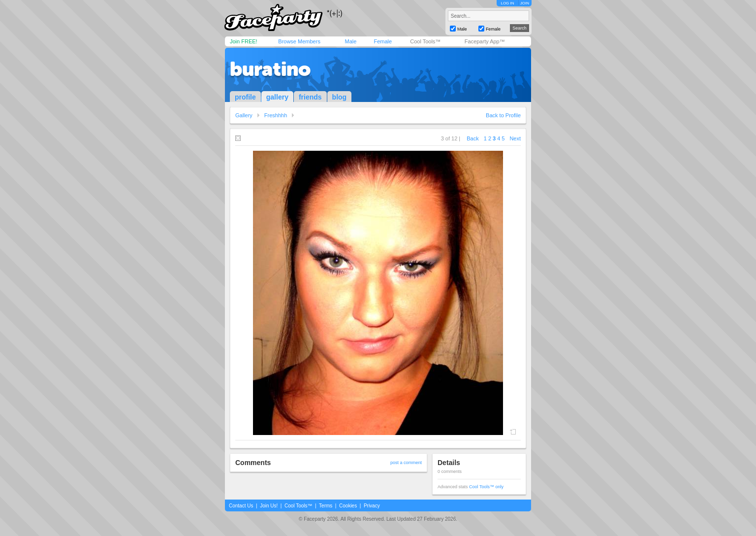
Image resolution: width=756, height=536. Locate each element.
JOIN (525, 3)
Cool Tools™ (425, 41)
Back (472, 138)
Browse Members (299, 41)
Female (383, 41)
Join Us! (269, 506)
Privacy (372, 506)
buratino (270, 69)
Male (350, 41)
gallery (277, 97)
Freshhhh (276, 115)
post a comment (406, 463)
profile (245, 97)
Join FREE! (244, 41)
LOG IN (507, 3)
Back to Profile (503, 115)
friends (310, 97)
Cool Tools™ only (486, 487)
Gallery (244, 115)
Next (515, 138)
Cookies (348, 506)
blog (340, 97)
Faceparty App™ (485, 41)
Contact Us (241, 506)
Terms (326, 506)
